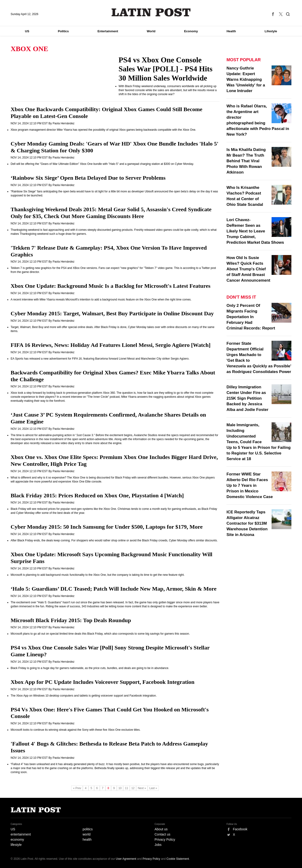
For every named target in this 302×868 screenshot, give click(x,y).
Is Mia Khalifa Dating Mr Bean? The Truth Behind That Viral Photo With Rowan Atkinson (246, 161)
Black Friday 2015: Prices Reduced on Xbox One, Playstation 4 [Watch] (97, 495)
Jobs (158, 845)
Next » (142, 788)
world (86, 834)
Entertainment (108, 31)
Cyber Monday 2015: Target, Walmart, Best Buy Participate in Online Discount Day (112, 313)
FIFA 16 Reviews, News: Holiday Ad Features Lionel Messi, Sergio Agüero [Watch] (111, 345)
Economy (191, 31)
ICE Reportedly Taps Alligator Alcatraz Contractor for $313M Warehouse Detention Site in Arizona (247, 523)
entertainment (21, 834)
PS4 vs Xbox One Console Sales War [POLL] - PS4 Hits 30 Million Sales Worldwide (166, 69)
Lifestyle (271, 31)
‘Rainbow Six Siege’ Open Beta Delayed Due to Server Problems (88, 178)
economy (17, 840)
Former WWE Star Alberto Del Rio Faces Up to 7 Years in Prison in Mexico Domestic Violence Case (250, 485)
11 (126, 788)
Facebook (240, 829)
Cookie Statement (178, 859)
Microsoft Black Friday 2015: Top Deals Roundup (71, 620)
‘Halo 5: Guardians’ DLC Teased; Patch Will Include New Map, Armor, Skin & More (114, 589)
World (151, 31)
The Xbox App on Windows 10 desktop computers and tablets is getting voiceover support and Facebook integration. (84, 696)
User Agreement (126, 859)
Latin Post (151, 12)
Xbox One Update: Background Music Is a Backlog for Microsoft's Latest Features (111, 286)
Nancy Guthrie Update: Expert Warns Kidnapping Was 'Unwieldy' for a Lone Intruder (246, 79)
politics (88, 829)
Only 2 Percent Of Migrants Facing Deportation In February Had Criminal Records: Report (251, 317)
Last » (153, 788)
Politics (63, 31)
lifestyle (16, 845)
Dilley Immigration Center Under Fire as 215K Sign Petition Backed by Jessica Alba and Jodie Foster (247, 398)
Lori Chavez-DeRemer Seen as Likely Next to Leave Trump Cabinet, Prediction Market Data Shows (255, 231)
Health (231, 31)
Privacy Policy (165, 840)
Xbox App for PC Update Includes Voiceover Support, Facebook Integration (103, 682)
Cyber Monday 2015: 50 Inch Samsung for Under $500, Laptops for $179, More (107, 527)
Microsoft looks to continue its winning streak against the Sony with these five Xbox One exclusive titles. (75, 730)
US (27, 31)
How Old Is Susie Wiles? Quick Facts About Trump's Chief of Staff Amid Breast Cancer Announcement (248, 269)
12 (133, 788)
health (87, 840)
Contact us (162, 834)
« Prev (77, 788)
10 (120, 788)
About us (161, 829)
